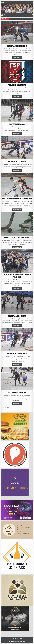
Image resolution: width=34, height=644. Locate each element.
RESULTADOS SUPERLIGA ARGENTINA (17, 199)
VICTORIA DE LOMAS (17, 124)
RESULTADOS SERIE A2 (17, 85)
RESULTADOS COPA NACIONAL (17, 238)
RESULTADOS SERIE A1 (17, 161)
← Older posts (6, 407)
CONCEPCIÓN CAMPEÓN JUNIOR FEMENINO (17, 276)
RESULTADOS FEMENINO (17, 46)
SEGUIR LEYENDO (17, 57)
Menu (5, 3)
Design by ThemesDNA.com (17, 641)
